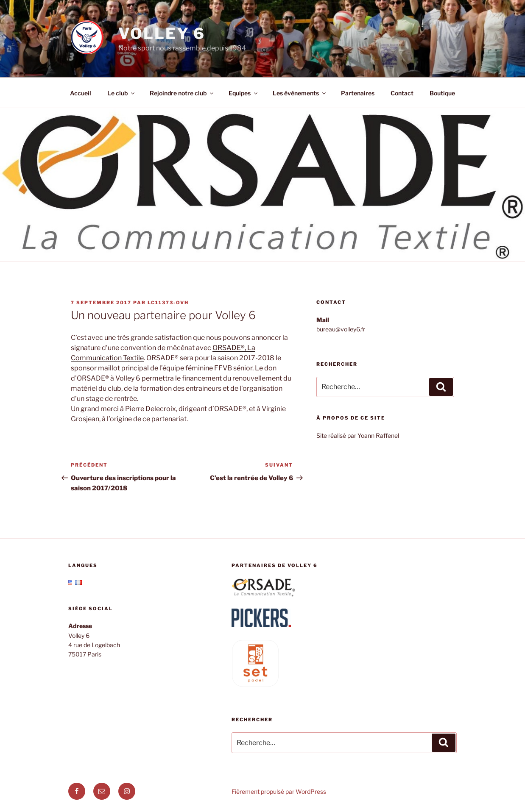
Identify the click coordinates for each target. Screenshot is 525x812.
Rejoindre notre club (182, 93)
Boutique (442, 93)
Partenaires (358, 93)
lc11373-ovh (168, 303)
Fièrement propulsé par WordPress (279, 791)
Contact (402, 93)
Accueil (81, 93)
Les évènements (300, 93)
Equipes (244, 93)
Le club (121, 93)
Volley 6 (162, 33)
